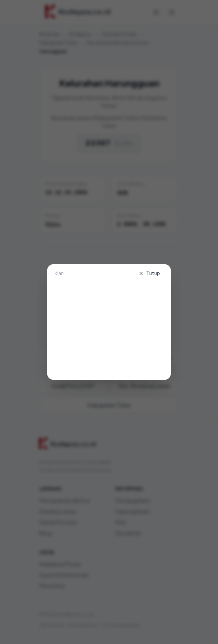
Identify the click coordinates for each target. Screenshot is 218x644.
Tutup (149, 273)
